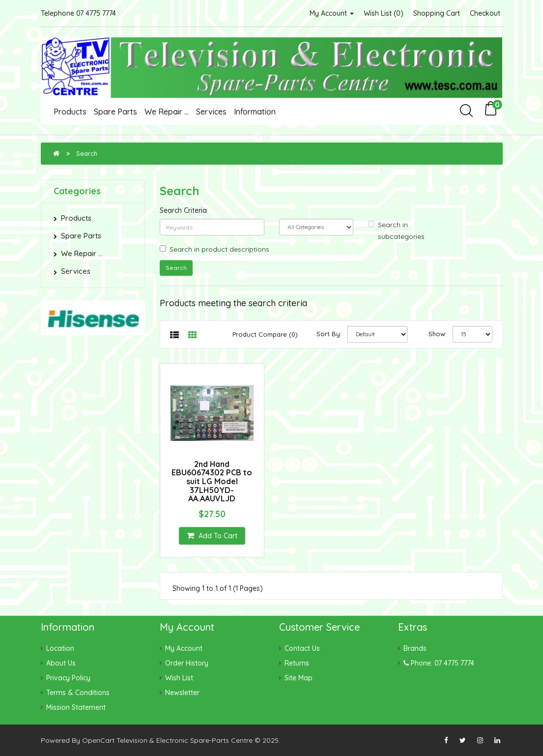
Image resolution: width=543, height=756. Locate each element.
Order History (187, 663)
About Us (61, 663)
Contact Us (302, 648)
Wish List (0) (384, 13)
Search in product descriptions (214, 249)
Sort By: (329, 334)
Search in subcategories (396, 231)
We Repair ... (167, 112)
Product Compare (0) (265, 334)
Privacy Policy (68, 678)
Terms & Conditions (78, 693)
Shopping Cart (437, 13)
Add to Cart (212, 536)
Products (70, 112)
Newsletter (182, 693)
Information (255, 112)
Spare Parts (115, 112)
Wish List (179, 678)
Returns (297, 663)
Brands (415, 648)
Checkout (485, 13)
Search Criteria (183, 210)
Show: (438, 334)
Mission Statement (76, 707)
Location (60, 648)
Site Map (299, 678)
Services (211, 112)
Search (87, 153)
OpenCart (98, 740)
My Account (332, 13)
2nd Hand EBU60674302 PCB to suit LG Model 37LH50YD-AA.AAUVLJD (212, 481)
